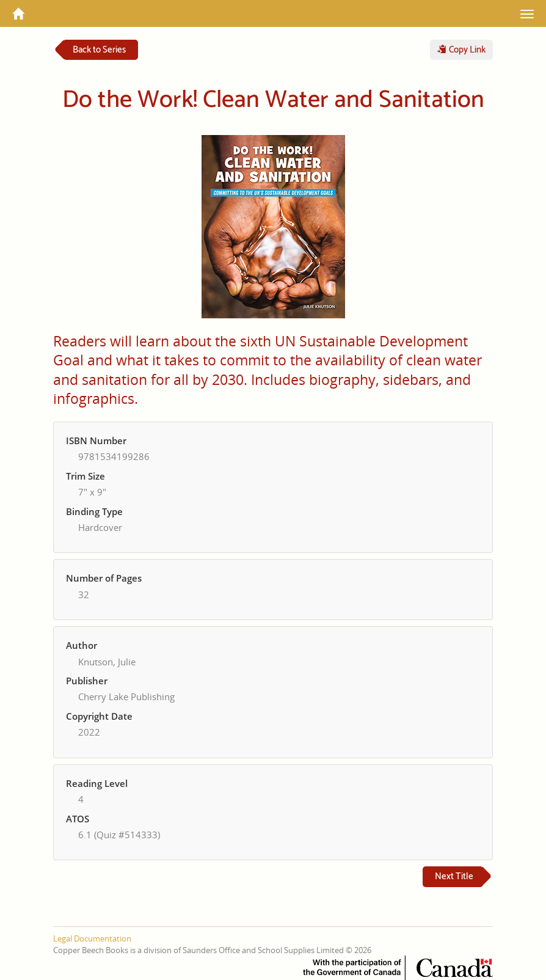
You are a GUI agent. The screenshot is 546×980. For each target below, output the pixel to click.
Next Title (454, 876)
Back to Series (99, 50)
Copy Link (461, 50)
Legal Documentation (92, 938)
